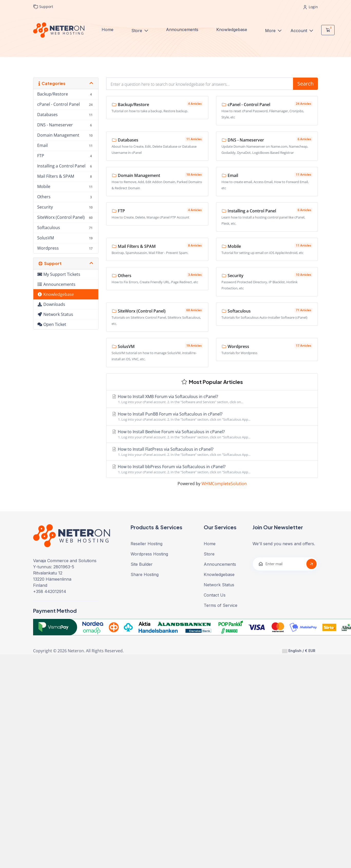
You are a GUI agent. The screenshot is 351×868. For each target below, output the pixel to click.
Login (311, 7)
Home (108, 30)
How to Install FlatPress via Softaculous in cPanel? (212, 452)
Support (43, 7)
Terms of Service (221, 605)
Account (299, 31)
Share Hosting (145, 574)
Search (305, 84)
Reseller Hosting (147, 544)
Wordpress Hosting (149, 554)
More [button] (271, 31)
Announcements (182, 30)
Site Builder (142, 564)
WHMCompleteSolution (224, 484)
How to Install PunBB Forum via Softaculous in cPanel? (212, 417)
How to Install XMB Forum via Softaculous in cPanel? (212, 399)
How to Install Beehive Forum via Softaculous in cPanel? (212, 434)
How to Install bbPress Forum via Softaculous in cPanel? (212, 469)
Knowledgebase (232, 30)
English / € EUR (299, 651)
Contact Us (215, 595)
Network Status (219, 585)
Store (137, 31)
